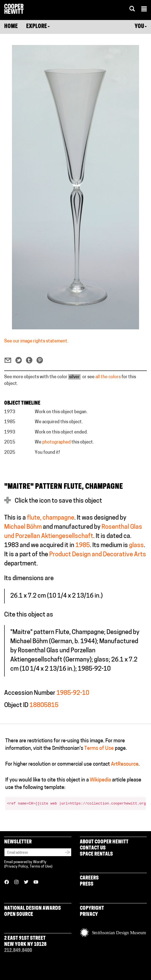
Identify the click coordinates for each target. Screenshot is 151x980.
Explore (38, 27)
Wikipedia (100, 780)
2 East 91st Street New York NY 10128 (25, 942)
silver (74, 377)
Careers (89, 878)
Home (11, 27)
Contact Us (93, 848)
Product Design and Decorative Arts (98, 555)
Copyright (92, 908)
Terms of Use (99, 749)
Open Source (19, 915)
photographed (56, 442)
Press (87, 884)
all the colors (108, 377)
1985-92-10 (73, 693)
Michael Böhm (23, 527)
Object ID (16, 705)
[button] (144, 10)
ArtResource (125, 764)
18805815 (44, 705)
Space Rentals (96, 854)
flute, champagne (51, 518)
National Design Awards (33, 908)
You (141, 27)
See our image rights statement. (36, 341)
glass (136, 546)
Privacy (89, 915)
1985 (83, 546)
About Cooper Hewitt (104, 842)
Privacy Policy (17, 867)
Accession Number (30, 693)
